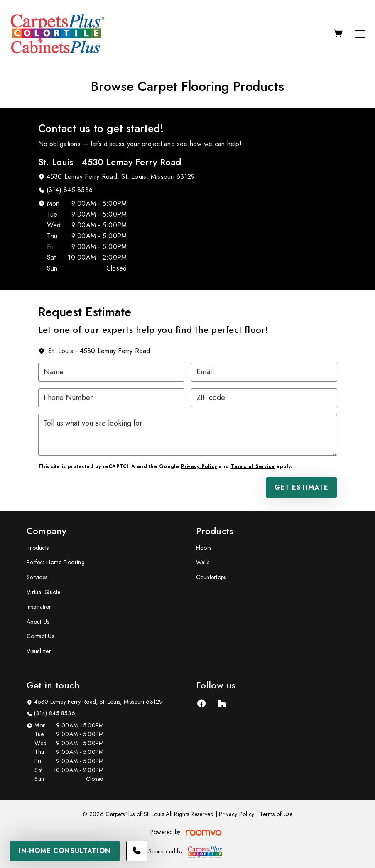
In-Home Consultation (65, 851)
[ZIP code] (264, 398)
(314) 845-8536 (70, 190)
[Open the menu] (360, 34)
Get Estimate (301, 487)
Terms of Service (252, 466)
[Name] (111, 372)
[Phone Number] (111, 398)
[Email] (264, 372)
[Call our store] (137, 851)
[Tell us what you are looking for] (188, 435)
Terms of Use (276, 814)
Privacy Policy (199, 466)
